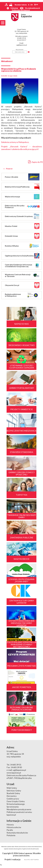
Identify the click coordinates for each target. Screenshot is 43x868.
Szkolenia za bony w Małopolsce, (15, 142)
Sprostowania (13, 807)
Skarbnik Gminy (13, 793)
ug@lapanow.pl (22, 45)
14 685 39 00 (16, 767)
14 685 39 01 (21, 38)
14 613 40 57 (21, 40)
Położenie (11, 835)
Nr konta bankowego (16, 804)
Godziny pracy (13, 799)
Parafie (10, 830)
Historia (10, 825)
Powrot (9, 169)
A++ (36, 5)
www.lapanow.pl (14, 773)
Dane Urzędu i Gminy (16, 801)
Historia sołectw (14, 827)
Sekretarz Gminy (14, 791)
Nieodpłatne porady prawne (19, 809)
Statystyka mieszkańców (17, 833)
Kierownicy (12, 796)
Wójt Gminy (12, 788)
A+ (32, 5)
